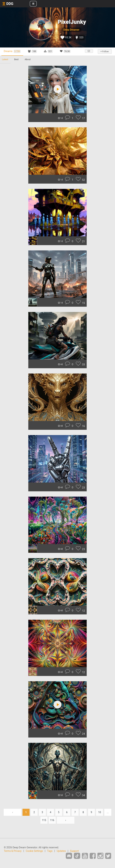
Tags (50, 851)
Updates (61, 851)
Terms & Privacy (13, 851)
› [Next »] (66, 820)
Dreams (13, 51)
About (28, 59)
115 (44, 820)
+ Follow (104, 52)
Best (17, 59)
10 (100, 812)
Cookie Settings (34, 851)
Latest (5, 59)
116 (52, 820)
